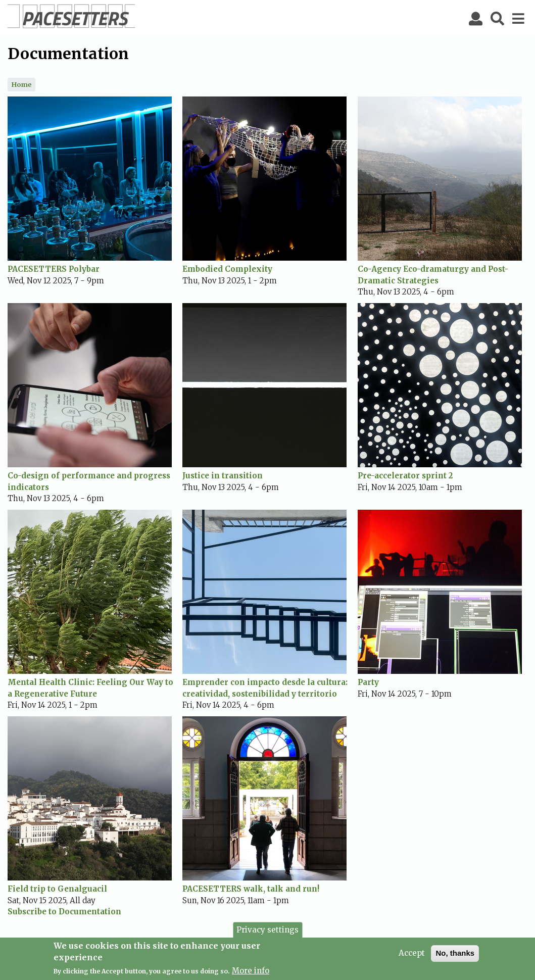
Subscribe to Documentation (64, 912)
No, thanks (455, 956)
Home (21, 84)
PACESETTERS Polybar (54, 269)
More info (251, 974)
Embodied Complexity (227, 269)
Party (368, 682)
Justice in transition (223, 476)
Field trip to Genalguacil (57, 889)
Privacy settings (267, 932)
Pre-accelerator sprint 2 (405, 476)
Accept (412, 956)
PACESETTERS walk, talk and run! (251, 889)
